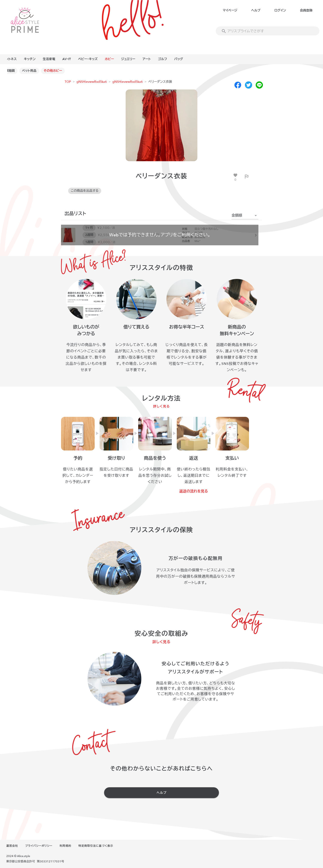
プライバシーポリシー (39, 846)
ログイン (280, 10)
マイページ (230, 10)
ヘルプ (256, 10)
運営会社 (12, 846)
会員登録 (306, 10)
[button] (245, 215)
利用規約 (65, 846)
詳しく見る (162, 406)
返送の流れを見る (194, 491)
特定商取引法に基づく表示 (96, 846)
